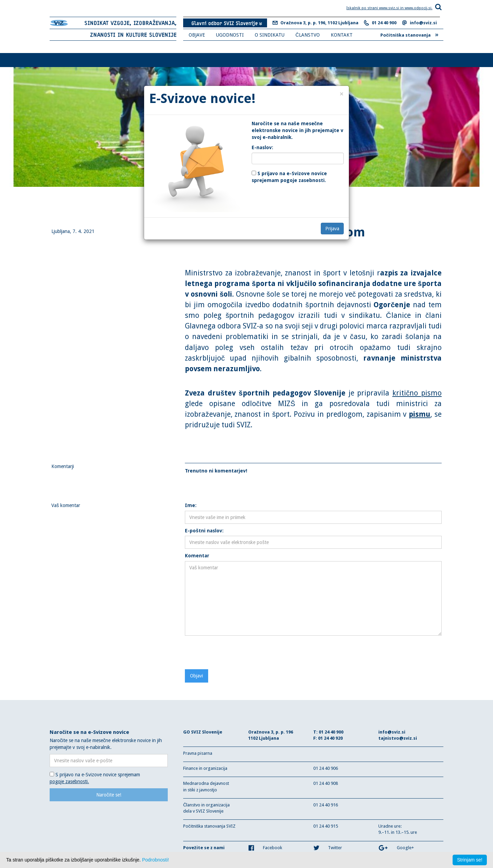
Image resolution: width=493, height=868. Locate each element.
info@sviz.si (423, 23)
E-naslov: (262, 147)
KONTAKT (342, 35)
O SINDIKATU (270, 35)
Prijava (332, 229)
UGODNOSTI (230, 35)
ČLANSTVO (308, 35)
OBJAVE (197, 35)
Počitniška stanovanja (409, 34)
